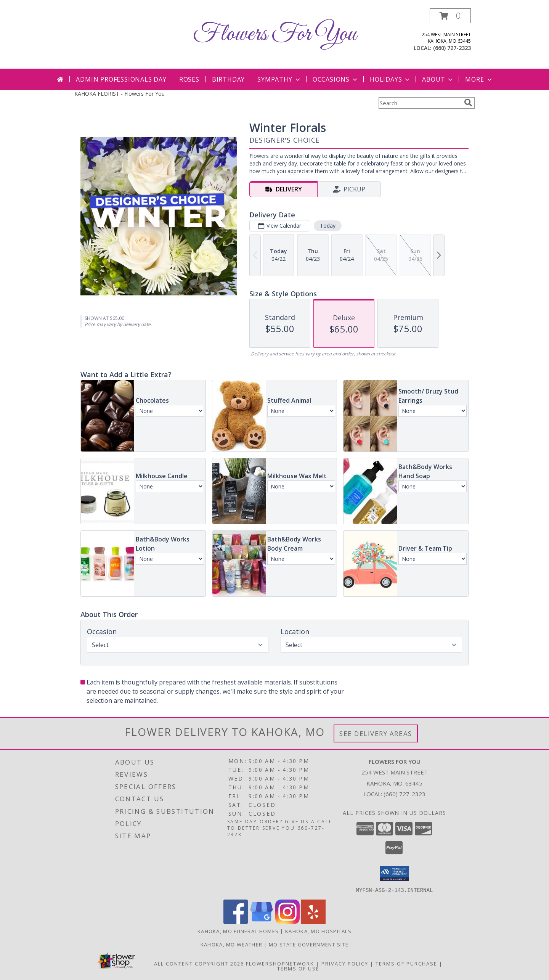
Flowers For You (274, 35)
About (438, 79)
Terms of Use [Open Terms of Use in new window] (298, 968)
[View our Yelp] (313, 921)
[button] (450, 16)
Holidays (390, 79)
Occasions (336, 79)
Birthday (228, 79)
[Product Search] (420, 103)
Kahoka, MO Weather (231, 944)
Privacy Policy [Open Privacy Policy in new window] (345, 963)
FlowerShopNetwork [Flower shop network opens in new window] (280, 963)
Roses (189, 79)
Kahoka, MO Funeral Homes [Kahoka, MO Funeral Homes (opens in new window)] (238, 931)
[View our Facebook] (236, 921)
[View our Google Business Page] (262, 921)
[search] (468, 103)
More (479, 79)
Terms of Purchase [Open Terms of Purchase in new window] (406, 963)
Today (328, 226)
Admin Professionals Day (121, 79)
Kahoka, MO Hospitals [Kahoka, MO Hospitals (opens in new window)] (318, 931)
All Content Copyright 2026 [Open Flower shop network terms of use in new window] (199, 963)
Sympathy (279, 79)
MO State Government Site (309, 944)
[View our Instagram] (287, 921)
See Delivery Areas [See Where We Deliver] (376, 733)
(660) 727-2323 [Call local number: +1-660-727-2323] (452, 48)
